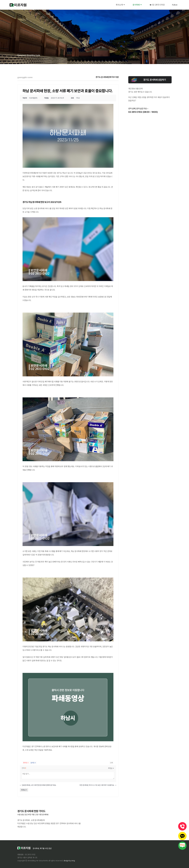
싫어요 (33, 763)
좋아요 (26, 763)
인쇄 (111, 763)
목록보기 (24, 790)
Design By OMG (69, 861)
